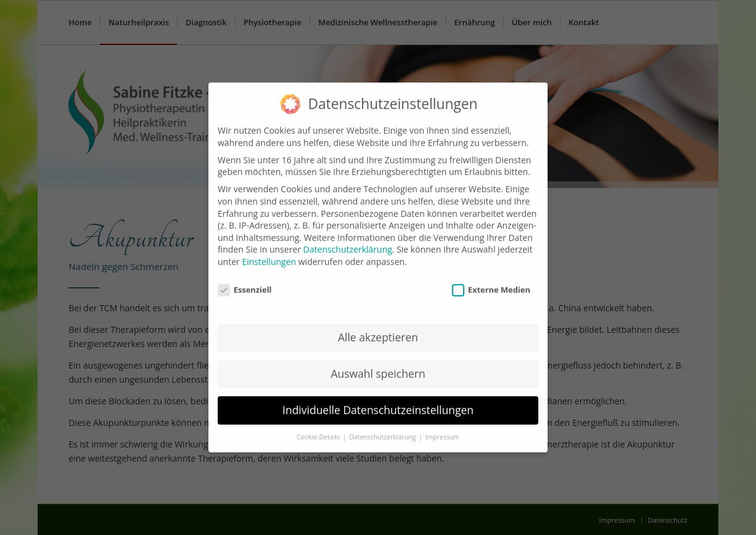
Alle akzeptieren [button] (378, 330)
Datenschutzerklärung (348, 242)
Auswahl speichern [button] (378, 366)
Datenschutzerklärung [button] (383, 430)
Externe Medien (491, 283)
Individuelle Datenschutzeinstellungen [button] (378, 402)
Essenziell (245, 283)
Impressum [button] (442, 430)
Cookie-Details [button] (319, 430)
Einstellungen (269, 254)
